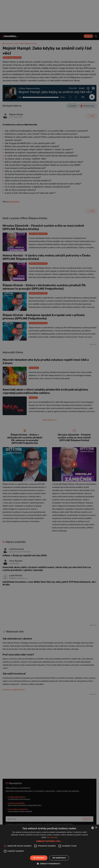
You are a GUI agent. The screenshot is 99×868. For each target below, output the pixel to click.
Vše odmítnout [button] (59, 858)
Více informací (52, 837)
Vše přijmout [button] (39, 858)
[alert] (49, 434)
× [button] (96, 828)
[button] (49, 841)
